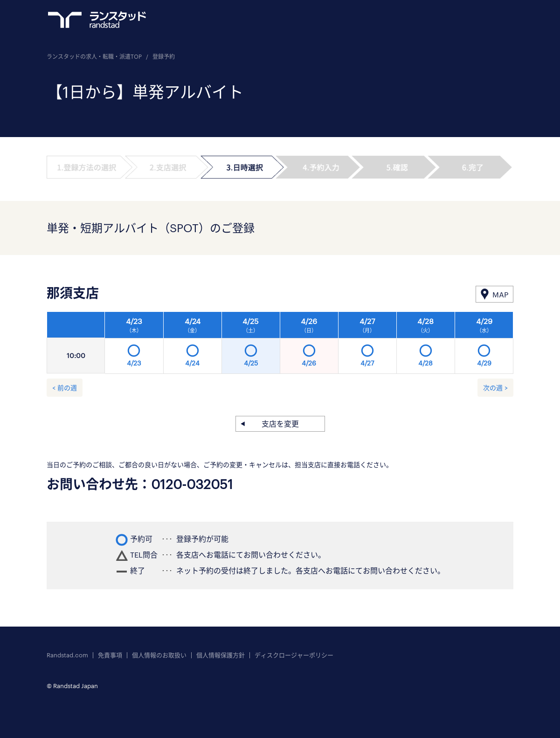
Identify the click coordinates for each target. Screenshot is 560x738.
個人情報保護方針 (221, 655)
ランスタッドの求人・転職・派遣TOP (94, 56)
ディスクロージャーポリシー (294, 655)
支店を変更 (280, 424)
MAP (500, 294)
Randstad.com (67, 655)
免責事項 (110, 655)
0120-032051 (192, 484)
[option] (309, 345)
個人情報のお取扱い (159, 655)
